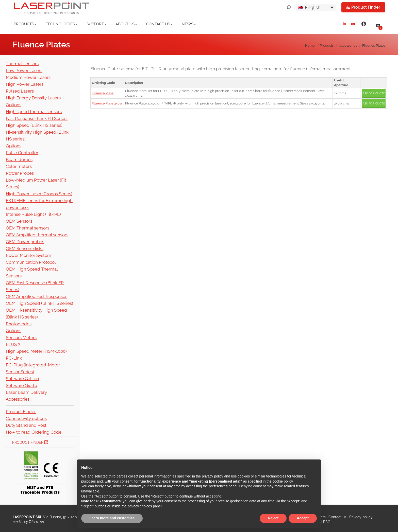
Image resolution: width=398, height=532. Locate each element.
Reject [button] (273, 518)
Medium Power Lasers (28, 77)
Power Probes (20, 173)
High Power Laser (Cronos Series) (39, 194)
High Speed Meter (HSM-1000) (36, 351)
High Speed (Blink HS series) (34, 125)
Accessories (18, 399)
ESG (327, 522)
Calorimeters (19, 166)
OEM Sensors (19, 221)
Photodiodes (19, 324)
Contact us (337, 517)
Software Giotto (21, 385)
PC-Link (14, 358)
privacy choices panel (145, 506)
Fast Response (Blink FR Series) (37, 118)
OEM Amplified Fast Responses (37, 296)
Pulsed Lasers (20, 91)
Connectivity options (26, 418)
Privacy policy (361, 517)
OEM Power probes (25, 242)
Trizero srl (36, 522)
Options (14, 105)
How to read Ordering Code (34, 432)
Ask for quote (374, 93)
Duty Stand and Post (26, 425)
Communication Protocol (31, 262)
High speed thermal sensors (34, 112)
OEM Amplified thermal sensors (37, 235)
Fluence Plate (103, 93)
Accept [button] (303, 518)
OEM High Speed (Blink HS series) (39, 303)
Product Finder (21, 412)
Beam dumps (19, 159)
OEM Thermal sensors (28, 228)
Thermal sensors (22, 64)
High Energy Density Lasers (33, 98)
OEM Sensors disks (25, 249)
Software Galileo (22, 379)
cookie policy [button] (283, 481)
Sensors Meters (21, 338)
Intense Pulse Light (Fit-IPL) (33, 214)
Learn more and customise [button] (112, 518)
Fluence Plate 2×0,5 (107, 103)
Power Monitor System (29, 255)
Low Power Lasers (24, 70)
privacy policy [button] (212, 476)
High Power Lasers (25, 84)
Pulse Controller (22, 153)
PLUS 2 (13, 344)
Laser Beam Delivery (26, 392)
